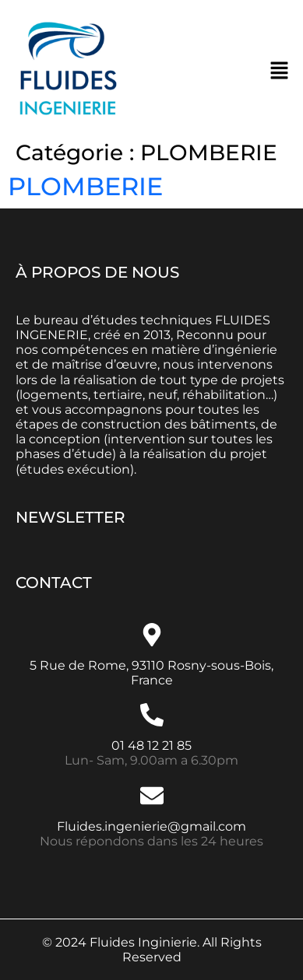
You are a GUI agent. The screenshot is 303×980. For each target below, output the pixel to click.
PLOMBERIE (85, 186)
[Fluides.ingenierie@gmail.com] (152, 796)
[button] (280, 70)
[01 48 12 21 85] (152, 715)
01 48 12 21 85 (151, 745)
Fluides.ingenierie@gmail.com (151, 826)
